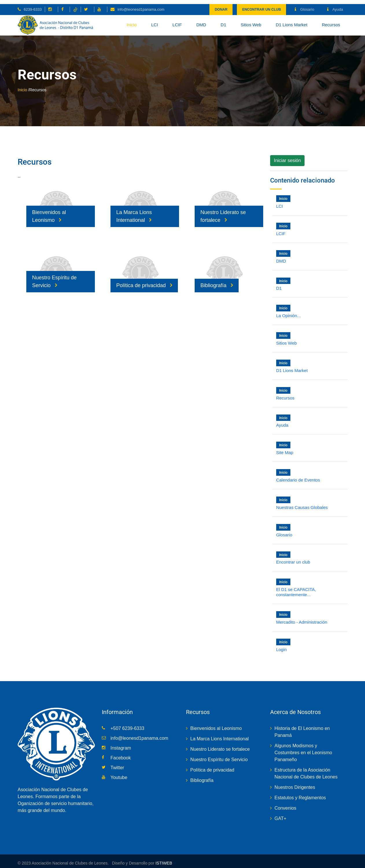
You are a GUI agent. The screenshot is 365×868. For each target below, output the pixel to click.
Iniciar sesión (287, 157)
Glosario (304, 5)
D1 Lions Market (291, 21)
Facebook (121, 754)
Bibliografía (217, 281)
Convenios (285, 804)
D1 (223, 21)
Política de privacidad (144, 281)
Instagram (121, 744)
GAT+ (280, 814)
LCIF (177, 21)
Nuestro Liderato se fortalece (223, 212)
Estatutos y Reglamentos (300, 794)
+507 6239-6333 (127, 724)
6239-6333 (33, 5)
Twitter (117, 764)
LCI (155, 21)
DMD (201, 21)
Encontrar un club (261, 5)
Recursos (331, 21)
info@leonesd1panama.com (141, 5)
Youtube (119, 773)
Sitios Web (251, 21)
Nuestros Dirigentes (295, 783)
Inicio (132, 21)
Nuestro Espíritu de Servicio (54, 277)
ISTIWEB (163, 859)
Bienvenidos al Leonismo (49, 212)
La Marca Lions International (134, 212)
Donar (221, 5)
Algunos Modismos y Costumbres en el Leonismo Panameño (303, 749)
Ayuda (335, 5)
